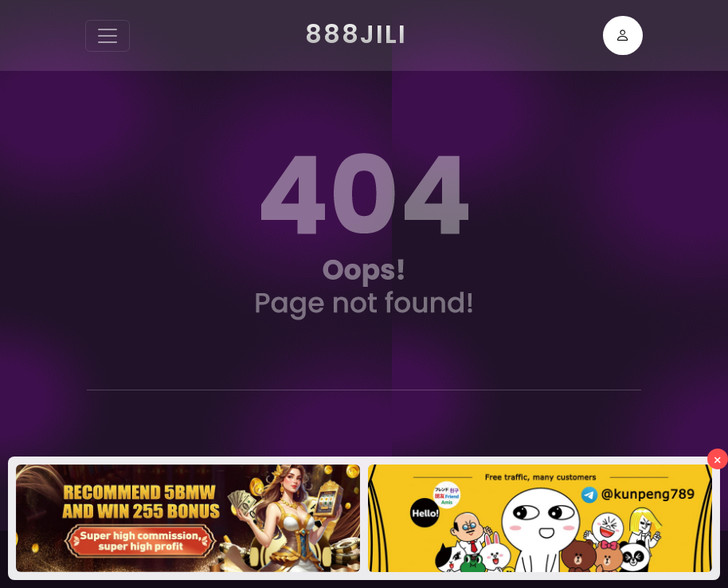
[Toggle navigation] (108, 36)
